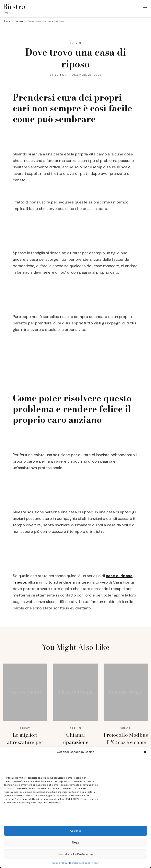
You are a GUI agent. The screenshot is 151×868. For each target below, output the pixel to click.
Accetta (76, 831)
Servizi (75, 43)
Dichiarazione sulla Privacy (84, 863)
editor (60, 75)
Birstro (14, 6)
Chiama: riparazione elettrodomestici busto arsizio (75, 746)
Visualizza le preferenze (76, 854)
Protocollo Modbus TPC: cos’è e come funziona (126, 742)
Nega (76, 843)
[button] (145, 752)
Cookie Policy (60, 863)
